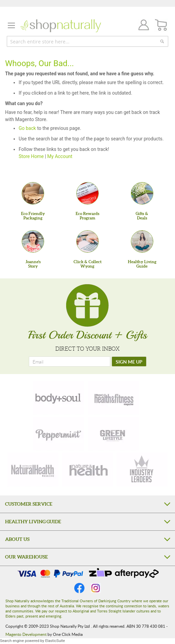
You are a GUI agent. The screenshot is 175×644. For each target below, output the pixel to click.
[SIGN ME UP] (129, 362)
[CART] (161, 25)
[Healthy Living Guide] (142, 241)
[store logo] (61, 26)
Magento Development (26, 634)
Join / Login (142, 26)
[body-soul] (59, 398)
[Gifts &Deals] (142, 193)
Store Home (31, 156)
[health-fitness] (114, 398)
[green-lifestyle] (114, 434)
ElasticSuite (55, 641)
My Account (60, 156)
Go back (27, 128)
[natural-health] (33, 470)
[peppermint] (59, 434)
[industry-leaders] (142, 470)
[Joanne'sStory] (33, 241)
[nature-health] (87, 470)
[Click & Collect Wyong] (87, 241)
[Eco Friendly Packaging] (33, 193)
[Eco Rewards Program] (87, 193)
